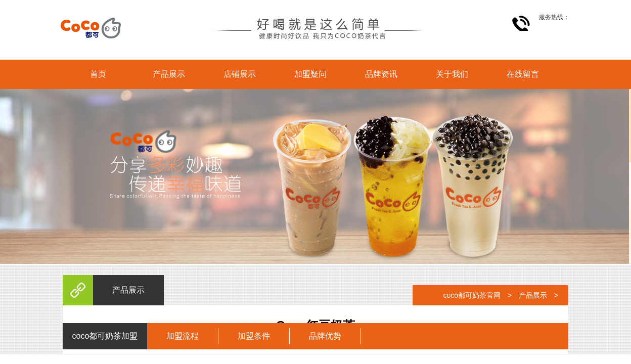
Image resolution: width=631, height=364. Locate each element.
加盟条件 (254, 336)
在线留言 (523, 74)
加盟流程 (183, 336)
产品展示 (169, 74)
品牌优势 (325, 336)
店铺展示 (240, 74)
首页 (98, 74)
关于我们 (452, 74)
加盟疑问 (310, 74)
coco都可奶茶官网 (472, 295)
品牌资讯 (381, 74)
